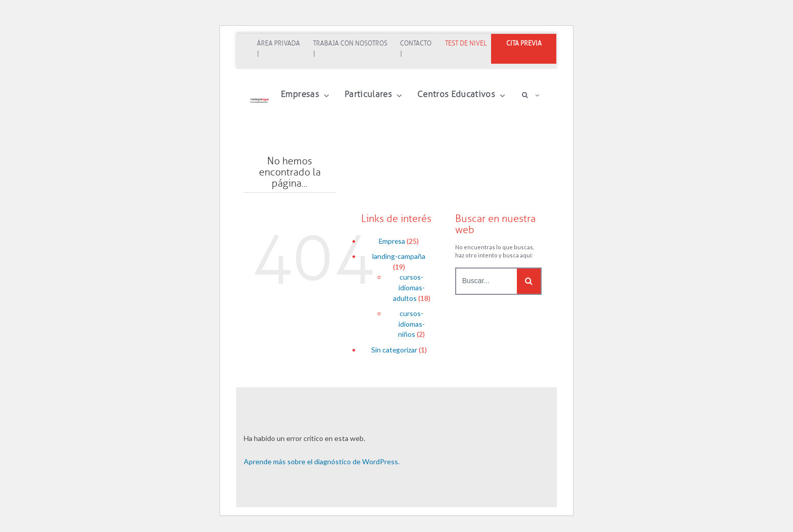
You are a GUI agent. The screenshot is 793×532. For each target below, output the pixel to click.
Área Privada (278, 43)
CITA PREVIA (524, 43)
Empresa (392, 241)
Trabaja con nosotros (350, 43)
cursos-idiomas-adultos (409, 287)
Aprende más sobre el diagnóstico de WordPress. (322, 461)
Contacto (416, 43)
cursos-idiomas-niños (411, 324)
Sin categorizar (394, 350)
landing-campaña (399, 256)
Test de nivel (466, 43)
